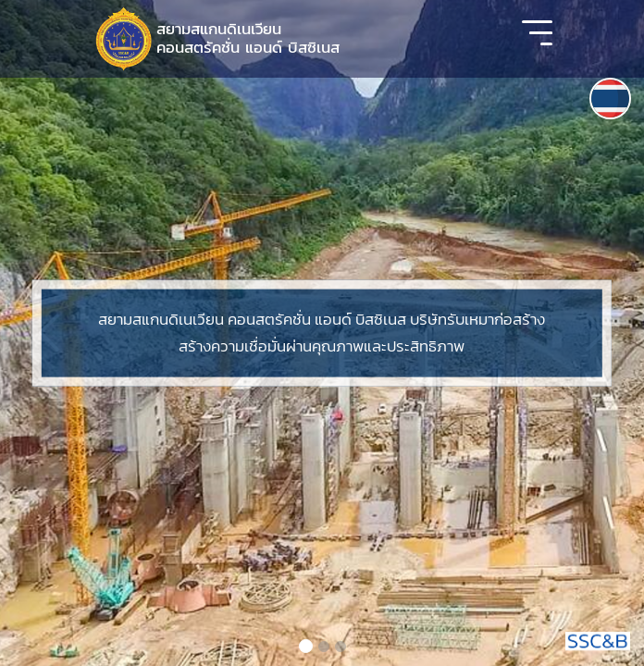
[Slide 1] (306, 646)
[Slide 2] (324, 647)
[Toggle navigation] (537, 39)
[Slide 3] (341, 647)
